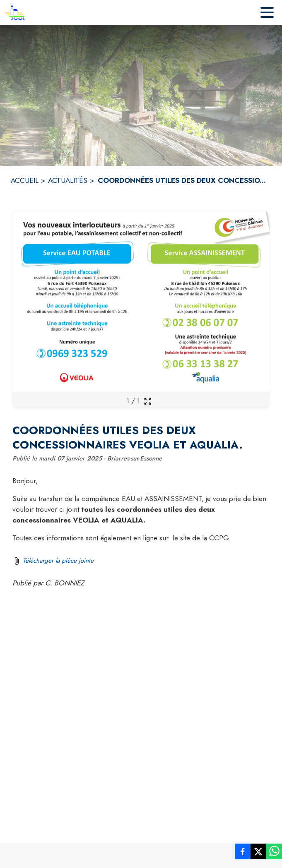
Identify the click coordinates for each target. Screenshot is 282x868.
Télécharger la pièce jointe (58, 561)
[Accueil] (15, 12)
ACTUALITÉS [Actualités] (68, 180)
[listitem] (243, 853)
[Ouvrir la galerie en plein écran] (148, 401)
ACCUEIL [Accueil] (25, 180)
